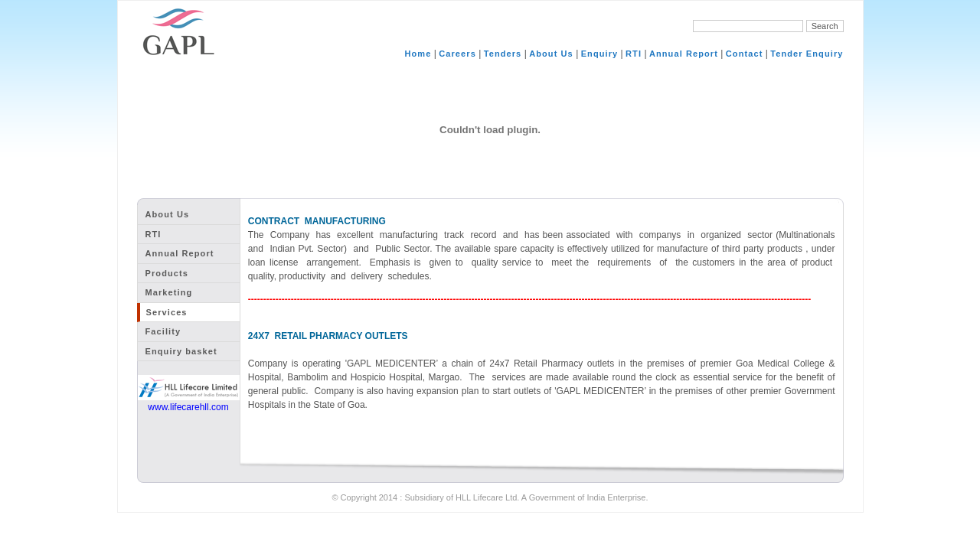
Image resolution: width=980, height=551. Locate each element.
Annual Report (684, 54)
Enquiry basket (181, 351)
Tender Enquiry (807, 54)
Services (167, 312)
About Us (551, 54)
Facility (163, 331)
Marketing (169, 292)
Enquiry (600, 54)
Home (418, 54)
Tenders (503, 54)
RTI (634, 54)
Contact (745, 54)
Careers (457, 54)
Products (167, 273)
